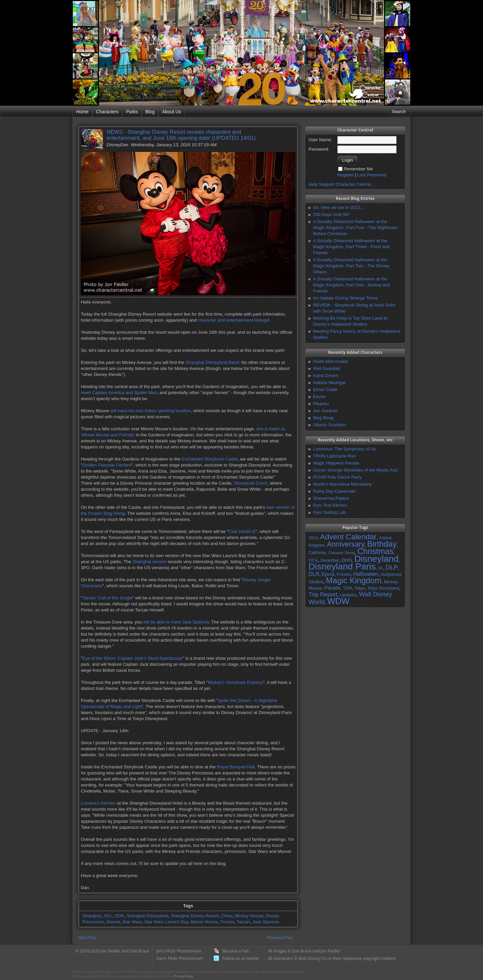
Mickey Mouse (249, 916)
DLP (392, 567)
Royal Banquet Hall (236, 767)
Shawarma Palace (331, 498)
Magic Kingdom (354, 580)
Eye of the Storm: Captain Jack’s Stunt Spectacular (133, 658)
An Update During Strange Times (345, 298)
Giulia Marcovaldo (331, 361)
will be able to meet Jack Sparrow (176, 622)
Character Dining (341, 553)
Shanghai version (150, 562)
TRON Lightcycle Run (334, 456)
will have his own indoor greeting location (151, 411)
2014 (313, 538)
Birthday (382, 544)
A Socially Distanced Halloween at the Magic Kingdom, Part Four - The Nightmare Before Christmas (355, 228)
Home (82, 112)
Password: (319, 149)
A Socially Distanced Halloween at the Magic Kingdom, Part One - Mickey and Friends (351, 285)
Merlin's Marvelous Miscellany (342, 484)
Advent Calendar (348, 537)
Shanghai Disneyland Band (212, 362)
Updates (348, 595)
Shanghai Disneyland (147, 916)
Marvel (113, 922)
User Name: (320, 140)
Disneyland (376, 559)
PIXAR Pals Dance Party (337, 477)
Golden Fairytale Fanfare (107, 465)
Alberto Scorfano (329, 425)
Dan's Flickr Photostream (180, 958)
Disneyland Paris (342, 566)
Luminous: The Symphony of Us (344, 449)
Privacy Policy (183, 976)
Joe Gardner (325, 411)
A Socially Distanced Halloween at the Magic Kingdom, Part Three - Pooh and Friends (351, 247)
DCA (313, 560)
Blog (150, 112)
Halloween (366, 574)
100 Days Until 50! (331, 214)
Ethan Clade (325, 390)
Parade (332, 588)
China (227, 916)
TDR (347, 588)
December (330, 560)
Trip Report (323, 594)
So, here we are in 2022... (338, 207)
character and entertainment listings (233, 320)
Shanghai (92, 916)
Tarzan (244, 922)
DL (381, 568)
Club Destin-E (242, 531)
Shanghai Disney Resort (195, 916)
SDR (119, 916)
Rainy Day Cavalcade (334, 491)
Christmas (375, 551)
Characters (107, 112)
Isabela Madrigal (329, 383)
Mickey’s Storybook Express (236, 682)
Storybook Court (250, 483)
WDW (338, 601)
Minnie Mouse (204, 922)
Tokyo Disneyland (383, 588)
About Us (172, 112)
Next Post (88, 938)
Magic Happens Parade (336, 463)
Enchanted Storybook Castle (210, 459)
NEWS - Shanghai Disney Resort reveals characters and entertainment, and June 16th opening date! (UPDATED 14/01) (181, 135)
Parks (132, 112)
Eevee (319, 397)
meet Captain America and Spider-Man (119, 393)
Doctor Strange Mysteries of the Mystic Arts (355, 470)
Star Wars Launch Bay (166, 922)
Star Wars (132, 922)
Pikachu (321, 404)
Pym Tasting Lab (329, 512)
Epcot (328, 574)
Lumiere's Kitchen (98, 803)
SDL (108, 916)
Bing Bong (323, 418)
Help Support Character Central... (341, 184)
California (317, 553)
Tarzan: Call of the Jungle (108, 598)
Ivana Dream (326, 375)
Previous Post (280, 938)
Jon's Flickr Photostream (179, 951)
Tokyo (360, 588)
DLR (314, 574)
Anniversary (346, 544)
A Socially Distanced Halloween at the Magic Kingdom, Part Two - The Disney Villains (351, 266)
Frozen (227, 922)
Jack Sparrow (266, 922)
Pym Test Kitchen (330, 505)
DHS (347, 560)
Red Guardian (327, 368)
